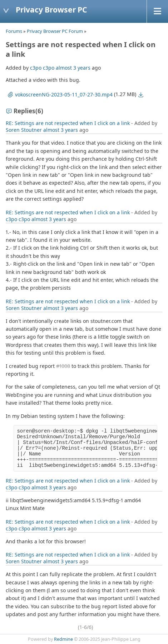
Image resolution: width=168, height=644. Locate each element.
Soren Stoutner (24, 130)
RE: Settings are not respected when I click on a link (68, 123)
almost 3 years (73, 68)
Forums (14, 31)
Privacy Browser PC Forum (55, 31)
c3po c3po (42, 68)
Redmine (63, 639)
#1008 (63, 366)
